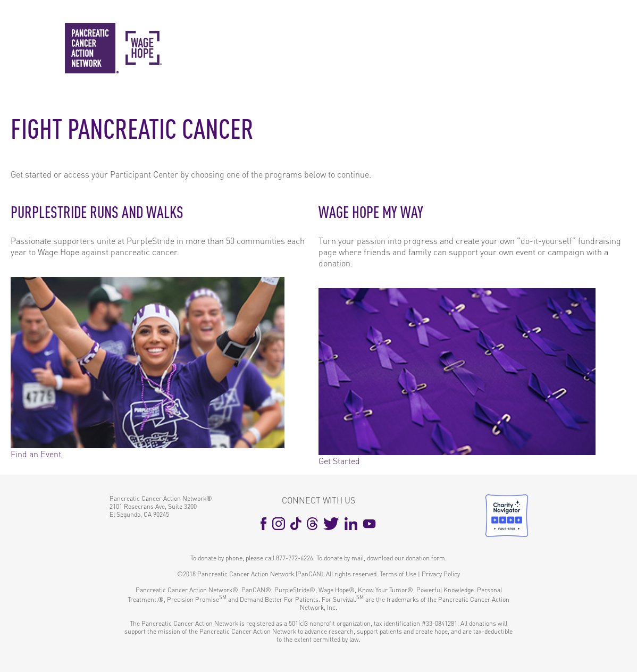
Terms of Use (398, 574)
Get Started (339, 461)
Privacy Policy (441, 574)
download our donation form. (407, 558)
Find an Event (36, 454)
